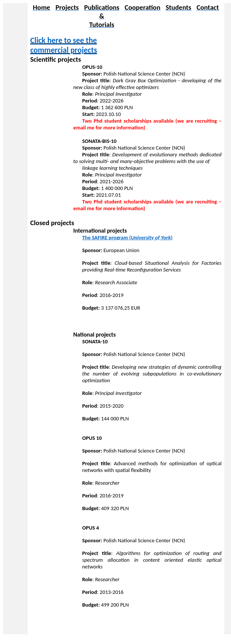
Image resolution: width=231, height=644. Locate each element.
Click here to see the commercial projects (64, 45)
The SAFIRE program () (127, 237)
